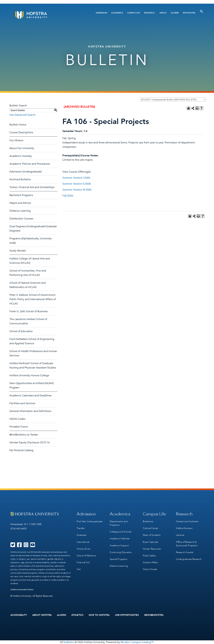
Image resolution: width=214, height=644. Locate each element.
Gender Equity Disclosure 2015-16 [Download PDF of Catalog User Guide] (30, 443)
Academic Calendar (120, 539)
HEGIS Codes (17, 419)
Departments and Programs (119, 523)
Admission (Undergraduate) (26, 172)
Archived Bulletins (20, 179)
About (163, 13)
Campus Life (134, 13)
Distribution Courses (21, 219)
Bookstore (148, 521)
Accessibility (19, 615)
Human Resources (152, 549)
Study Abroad (18, 251)
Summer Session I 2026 (76, 178)
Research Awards (185, 552)
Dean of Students (152, 535)
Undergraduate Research (189, 559)
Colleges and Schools (121, 532)
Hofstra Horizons (184, 528)
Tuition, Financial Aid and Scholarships (32, 187)
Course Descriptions (21, 132)
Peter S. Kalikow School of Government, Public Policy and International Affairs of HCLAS (33, 299)
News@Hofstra (154, 615)
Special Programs (119, 559)
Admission (101, 13)
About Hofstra (42, 615)
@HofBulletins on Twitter (24, 435)
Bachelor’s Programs (21, 195)
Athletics (77, 615)
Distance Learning (20, 211)
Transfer (81, 528)
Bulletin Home (18, 125)
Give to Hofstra (99, 615)
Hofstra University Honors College (29, 375)
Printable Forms (19, 427)
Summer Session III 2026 (77, 190)
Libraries (180, 535)
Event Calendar (151, 542)
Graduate (81, 535)
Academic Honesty (21, 156)
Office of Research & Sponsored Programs (187, 544)
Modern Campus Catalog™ (137, 642)
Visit (79, 569)
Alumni (175, 13)
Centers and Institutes (187, 521)
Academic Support (119, 545)
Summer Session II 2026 (77, 184)
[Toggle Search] (202, 11)
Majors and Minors (20, 203)
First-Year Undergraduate (90, 521)
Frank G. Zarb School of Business (29, 311)
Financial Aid (83, 562)
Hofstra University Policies (22, 590)
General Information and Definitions (30, 411)
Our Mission (16, 140)
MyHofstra (189, 13)
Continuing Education (121, 552)
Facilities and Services (22, 403)
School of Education (21, 331)
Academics (117, 13)
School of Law (83, 549)
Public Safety (149, 555)
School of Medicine (86, 555)
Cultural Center (151, 528)
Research (149, 13)
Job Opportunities (127, 615)
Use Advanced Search (22, 115)
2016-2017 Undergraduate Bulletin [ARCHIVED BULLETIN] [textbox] (169, 100)
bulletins (69, 642)
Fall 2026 (68, 196)
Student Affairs (150, 562)
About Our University (22, 148)
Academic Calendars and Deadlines (30, 396)
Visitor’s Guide (150, 569)
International (83, 542)
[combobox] (173, 99)
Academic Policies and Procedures (30, 164)
